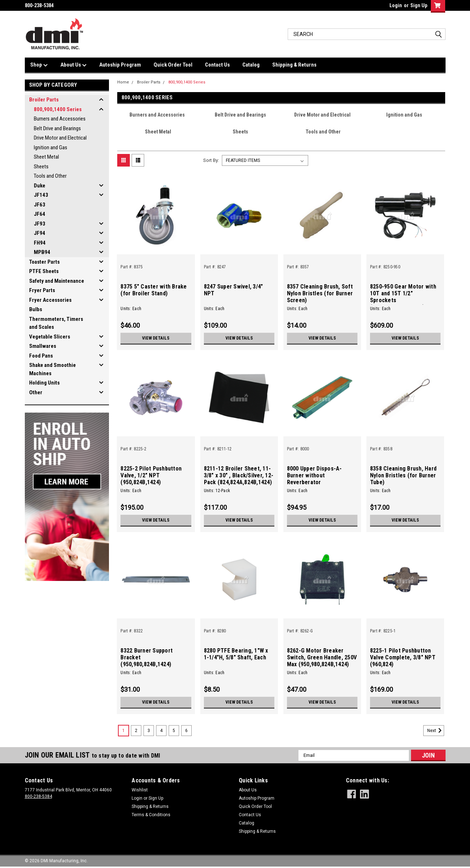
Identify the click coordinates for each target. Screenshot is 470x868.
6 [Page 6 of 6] (186, 731)
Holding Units (44, 383)
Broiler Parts (44, 100)
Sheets (41, 167)
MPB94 (42, 252)
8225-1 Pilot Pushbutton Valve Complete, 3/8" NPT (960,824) (403, 657)
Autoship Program (120, 65)
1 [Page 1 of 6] (124, 731)
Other (36, 392)
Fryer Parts (42, 290)
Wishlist (140, 790)
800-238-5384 (38, 796)
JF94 (40, 233)
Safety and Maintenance (57, 281)
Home (123, 82)
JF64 (40, 214)
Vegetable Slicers (50, 337)
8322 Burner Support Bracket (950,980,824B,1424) (147, 657)
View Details (156, 338)
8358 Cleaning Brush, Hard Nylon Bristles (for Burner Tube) (403, 475)
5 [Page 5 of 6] (174, 731)
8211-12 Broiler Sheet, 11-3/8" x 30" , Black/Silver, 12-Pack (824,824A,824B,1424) (239, 475)
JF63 (40, 205)
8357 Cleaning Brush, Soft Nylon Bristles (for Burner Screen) (320, 293)
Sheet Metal (46, 157)
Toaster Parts (44, 262)
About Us (74, 65)
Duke (40, 186)
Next (436, 731)
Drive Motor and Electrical (60, 138)
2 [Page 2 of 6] (136, 731)
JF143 (41, 195)
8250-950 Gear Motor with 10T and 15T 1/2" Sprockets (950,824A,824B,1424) (403, 297)
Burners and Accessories (60, 119)
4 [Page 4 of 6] (161, 731)
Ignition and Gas (51, 147)
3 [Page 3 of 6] (149, 731)
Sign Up (419, 5)
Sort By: (211, 160)
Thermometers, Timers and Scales (56, 323)
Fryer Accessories (50, 300)
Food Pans (41, 356)
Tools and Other (50, 176)
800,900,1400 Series (58, 109)
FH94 (40, 243)
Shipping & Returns (294, 65)
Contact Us (217, 65)
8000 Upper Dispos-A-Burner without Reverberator (314, 475)
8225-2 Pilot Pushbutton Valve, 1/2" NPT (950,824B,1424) (151, 475)
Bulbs (36, 309)
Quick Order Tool (173, 65)
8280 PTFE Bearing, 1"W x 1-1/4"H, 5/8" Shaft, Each (236, 654)
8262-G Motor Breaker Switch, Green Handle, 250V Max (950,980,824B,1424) (322, 657)
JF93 (40, 224)
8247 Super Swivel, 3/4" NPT (234, 290)
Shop (39, 65)
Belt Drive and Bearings (57, 128)
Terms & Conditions (151, 815)
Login (396, 5)
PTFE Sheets (44, 271)
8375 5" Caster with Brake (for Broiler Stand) (154, 290)
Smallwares (43, 346)
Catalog (251, 65)
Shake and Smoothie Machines (53, 369)
